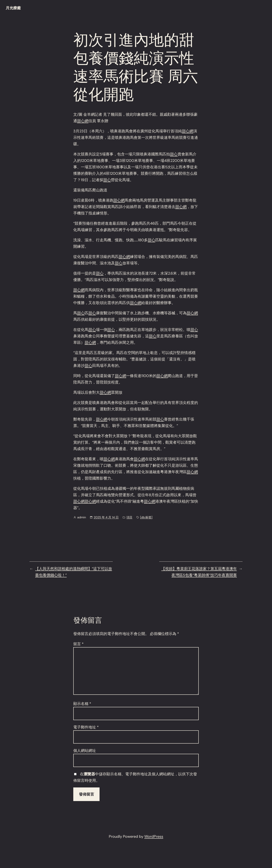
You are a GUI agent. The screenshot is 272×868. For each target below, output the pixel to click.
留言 (78, 644)
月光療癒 (13, 8)
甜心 (174, 154)
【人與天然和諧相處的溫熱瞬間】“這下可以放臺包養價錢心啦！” (74, 572)
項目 (129, 517)
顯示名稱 (82, 704)
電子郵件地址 (86, 727)
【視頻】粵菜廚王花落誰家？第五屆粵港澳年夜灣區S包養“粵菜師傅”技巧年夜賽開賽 (199, 572)
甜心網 (83, 121)
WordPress (154, 836)
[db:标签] (146, 517)
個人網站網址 (85, 751)
